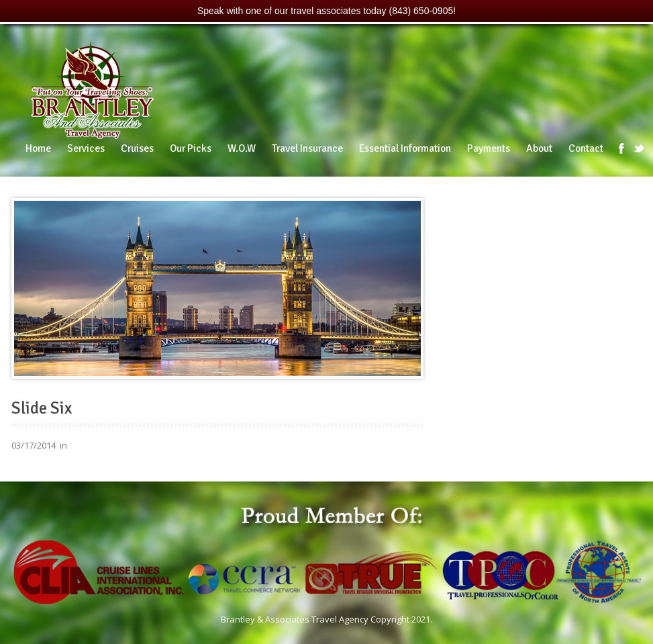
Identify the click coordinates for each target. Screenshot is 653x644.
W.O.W (242, 148)
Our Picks (191, 148)
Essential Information (405, 148)
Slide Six (42, 408)
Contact (586, 148)
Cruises (137, 148)
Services (86, 148)
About (539, 148)
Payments (489, 148)
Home (38, 148)
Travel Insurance (307, 148)
